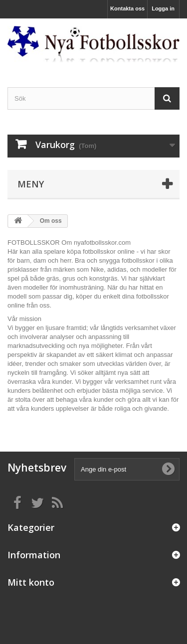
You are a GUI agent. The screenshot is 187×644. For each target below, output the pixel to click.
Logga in (163, 8)
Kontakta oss (127, 8)
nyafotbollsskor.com (102, 242)
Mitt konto (31, 582)
